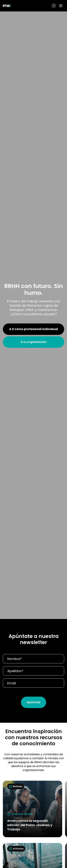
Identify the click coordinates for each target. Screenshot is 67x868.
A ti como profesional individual (33, 329)
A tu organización (33, 342)
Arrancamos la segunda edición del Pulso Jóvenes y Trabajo (30, 825)
